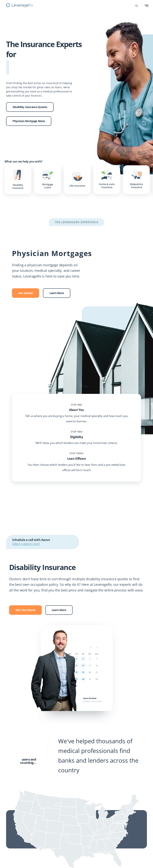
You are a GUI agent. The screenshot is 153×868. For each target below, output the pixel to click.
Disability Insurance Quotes (30, 107)
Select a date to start (26, 544)
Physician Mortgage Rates (29, 121)
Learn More (57, 293)
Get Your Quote (25, 610)
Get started (26, 293)
